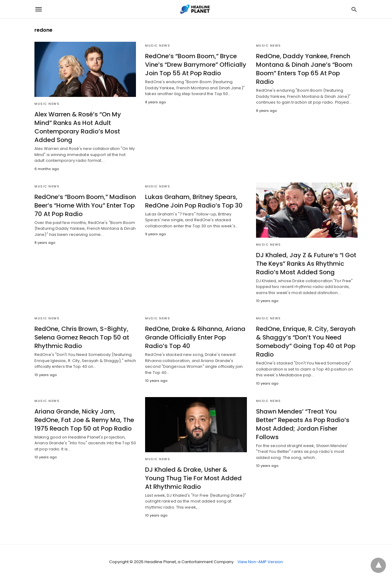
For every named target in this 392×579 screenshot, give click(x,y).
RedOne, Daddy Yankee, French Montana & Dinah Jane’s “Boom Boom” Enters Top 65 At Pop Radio (304, 69)
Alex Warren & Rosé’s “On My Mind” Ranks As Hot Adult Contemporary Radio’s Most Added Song (78, 127)
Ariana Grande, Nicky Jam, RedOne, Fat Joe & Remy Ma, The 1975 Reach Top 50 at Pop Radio (84, 420)
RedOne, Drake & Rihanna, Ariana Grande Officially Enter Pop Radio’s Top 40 (195, 337)
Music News (47, 104)
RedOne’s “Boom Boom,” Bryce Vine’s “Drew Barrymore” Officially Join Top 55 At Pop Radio (196, 65)
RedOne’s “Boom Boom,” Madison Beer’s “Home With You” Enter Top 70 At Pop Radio (85, 205)
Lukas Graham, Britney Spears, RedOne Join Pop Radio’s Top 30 (194, 201)
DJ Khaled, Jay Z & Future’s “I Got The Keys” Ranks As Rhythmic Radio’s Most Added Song (306, 264)
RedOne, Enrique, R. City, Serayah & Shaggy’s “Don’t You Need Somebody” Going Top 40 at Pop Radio (306, 342)
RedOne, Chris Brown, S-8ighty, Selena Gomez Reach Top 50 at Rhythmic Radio (82, 337)
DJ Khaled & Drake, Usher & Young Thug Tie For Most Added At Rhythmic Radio (193, 478)
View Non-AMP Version (260, 562)
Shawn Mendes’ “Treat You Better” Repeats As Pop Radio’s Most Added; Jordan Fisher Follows (303, 424)
